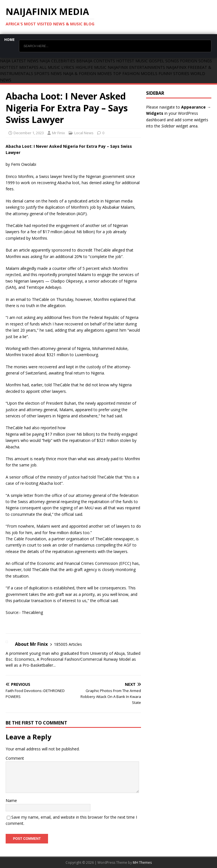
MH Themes (142, 863)
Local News (84, 133)
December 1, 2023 (29, 133)
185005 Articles (68, 644)
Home (9, 40)
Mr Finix (58, 133)
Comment (15, 758)
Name (11, 800)
